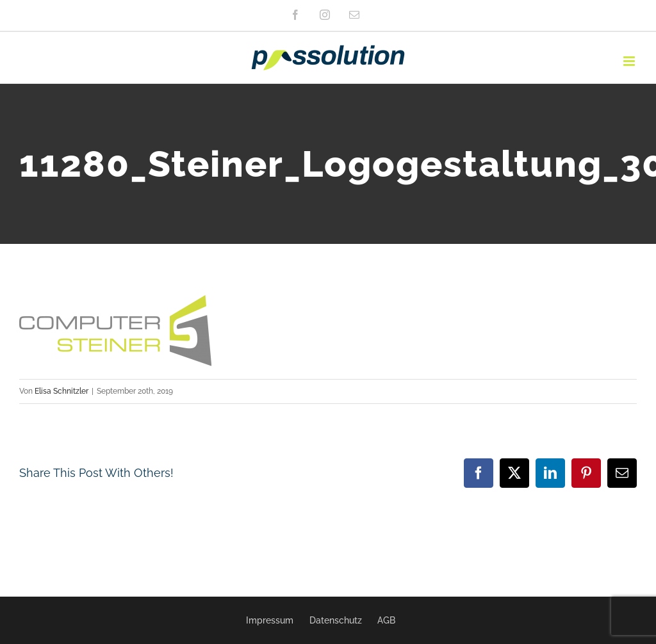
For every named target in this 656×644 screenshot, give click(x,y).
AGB (386, 620)
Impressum (270, 620)
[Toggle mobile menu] (630, 61)
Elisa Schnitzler (61, 391)
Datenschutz (336, 620)
